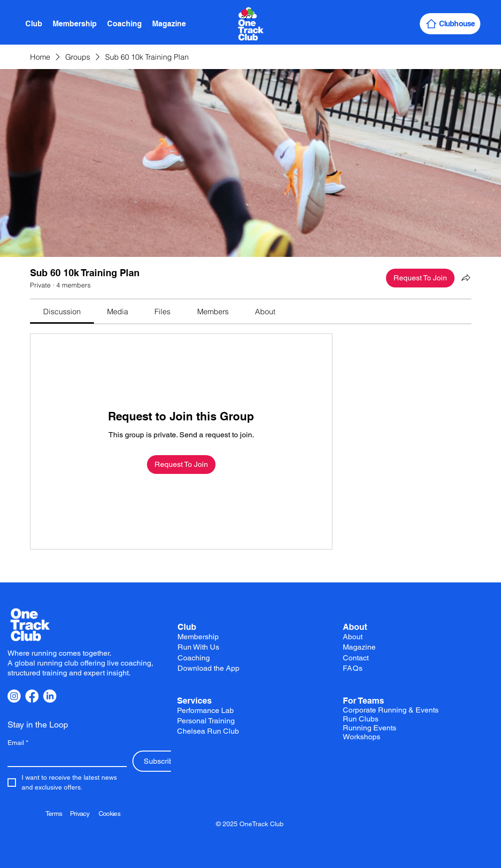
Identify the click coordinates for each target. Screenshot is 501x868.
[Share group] (466, 278)
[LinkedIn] (50, 696)
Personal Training (206, 721)
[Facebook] (32, 696)
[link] (62, 311)
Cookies (109, 814)
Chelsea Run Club (208, 731)
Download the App (208, 668)
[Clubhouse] (450, 24)
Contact (356, 658)
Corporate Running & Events (391, 710)
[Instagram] (14, 696)
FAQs (353, 668)
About (355, 627)
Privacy (84, 814)
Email (18, 743)
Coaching (194, 658)
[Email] (64, 758)
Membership (198, 637)
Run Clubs (361, 719)
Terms (58, 814)
